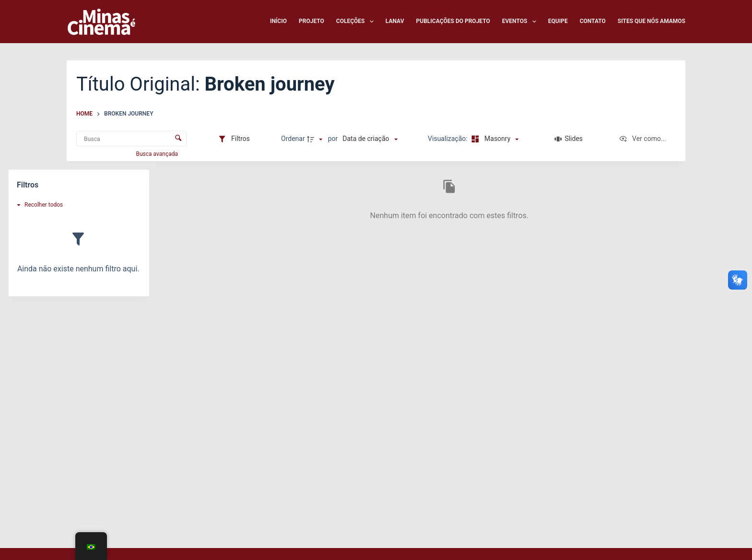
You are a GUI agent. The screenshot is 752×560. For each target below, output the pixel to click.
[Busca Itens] (131, 139)
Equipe (558, 21)
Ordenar (293, 139)
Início (278, 21)
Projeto (311, 21)
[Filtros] (234, 139)
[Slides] (569, 139)
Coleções (357, 22)
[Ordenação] (370, 139)
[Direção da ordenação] (316, 139)
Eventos (521, 22)
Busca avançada (158, 154)
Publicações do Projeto (453, 21)
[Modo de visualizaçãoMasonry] (494, 139)
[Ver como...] (642, 139)
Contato (593, 21)
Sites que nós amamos (652, 21)
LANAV (395, 21)
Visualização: (448, 139)
